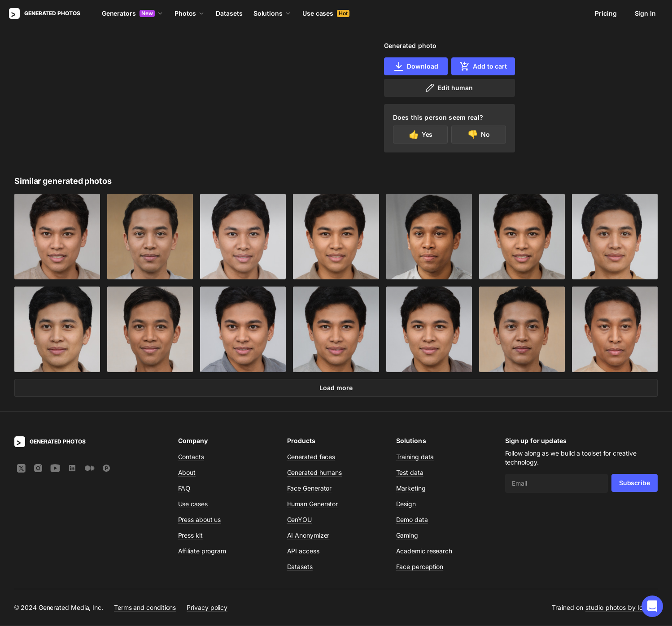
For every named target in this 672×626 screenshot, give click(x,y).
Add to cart (483, 66)
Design (406, 504)
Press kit (190, 536)
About (187, 473)
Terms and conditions (145, 608)
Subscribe (635, 483)
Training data (415, 457)
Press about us (200, 520)
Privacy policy (207, 608)
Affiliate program (202, 551)
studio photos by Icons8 (622, 608)
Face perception (420, 567)
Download (416, 66)
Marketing (411, 489)
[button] (652, 606)
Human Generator (313, 504)
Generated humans (315, 473)
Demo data (412, 520)
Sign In (645, 13)
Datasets (229, 13)
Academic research (424, 551)
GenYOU (300, 520)
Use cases (326, 13)
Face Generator (310, 489)
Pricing (606, 13)
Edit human (448, 88)
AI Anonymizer (308, 536)
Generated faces (311, 457)
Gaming (407, 536)
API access (303, 551)
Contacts (191, 457)
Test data (410, 473)
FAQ (184, 489)
